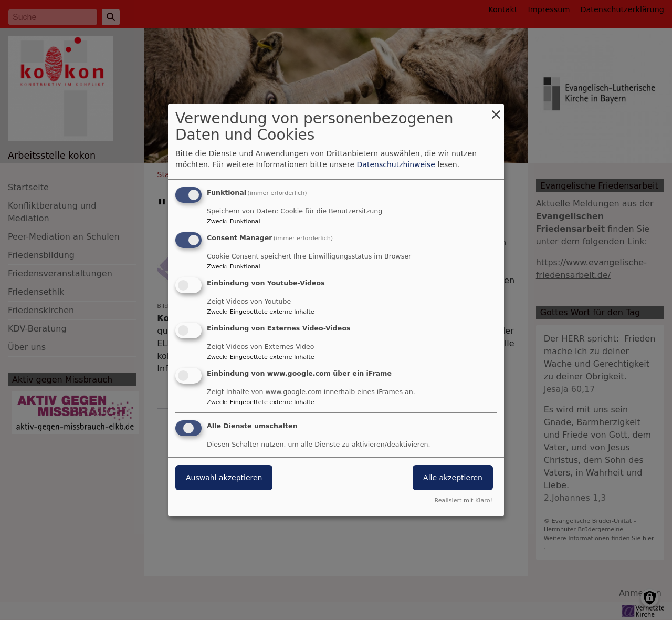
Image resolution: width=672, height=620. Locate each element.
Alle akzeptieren (453, 478)
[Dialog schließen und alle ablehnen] (496, 110)
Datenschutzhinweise (396, 164)
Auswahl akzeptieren (224, 478)
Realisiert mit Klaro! (463, 500)
